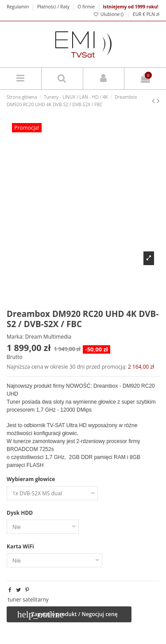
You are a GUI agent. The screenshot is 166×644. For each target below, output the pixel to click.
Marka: (15, 337)
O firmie (86, 7)
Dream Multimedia (48, 337)
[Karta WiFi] (54, 560)
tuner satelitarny (28, 600)
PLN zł (153, 14)
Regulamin (18, 7)
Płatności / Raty (54, 7)
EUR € (139, 14)
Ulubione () (108, 14)
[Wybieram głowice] (52, 493)
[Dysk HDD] (43, 527)
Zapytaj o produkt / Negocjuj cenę (68, 614)
